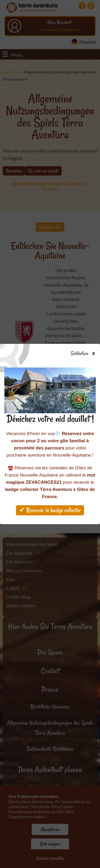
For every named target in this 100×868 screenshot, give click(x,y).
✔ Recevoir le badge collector (50, 510)
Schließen (87, 354)
